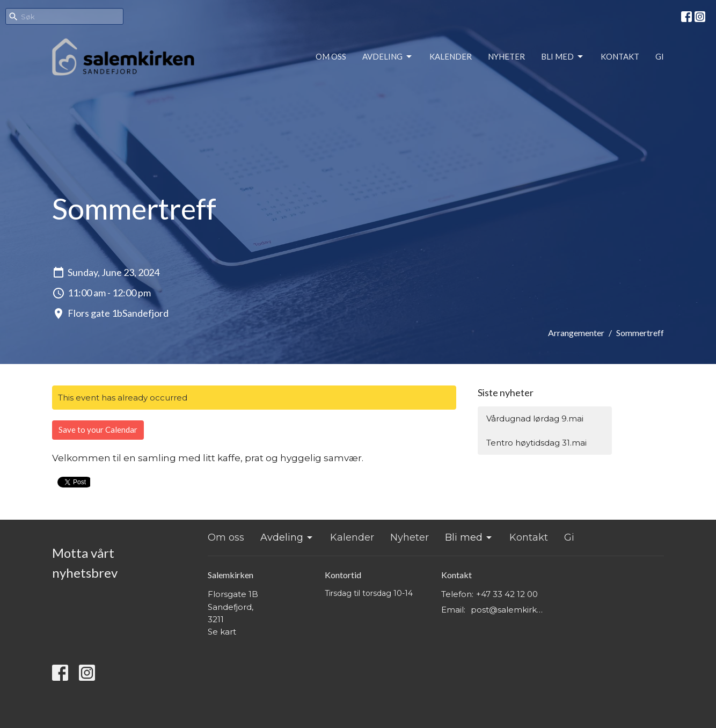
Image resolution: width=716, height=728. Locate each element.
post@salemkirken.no (509, 610)
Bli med (563, 57)
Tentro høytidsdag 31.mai (536, 443)
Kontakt (620, 56)
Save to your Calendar (98, 429)
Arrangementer (576, 333)
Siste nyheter (506, 392)
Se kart (222, 632)
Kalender (451, 56)
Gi (660, 56)
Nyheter (506, 56)
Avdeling (388, 57)
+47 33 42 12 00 (507, 594)
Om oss (331, 56)
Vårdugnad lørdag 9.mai (535, 418)
